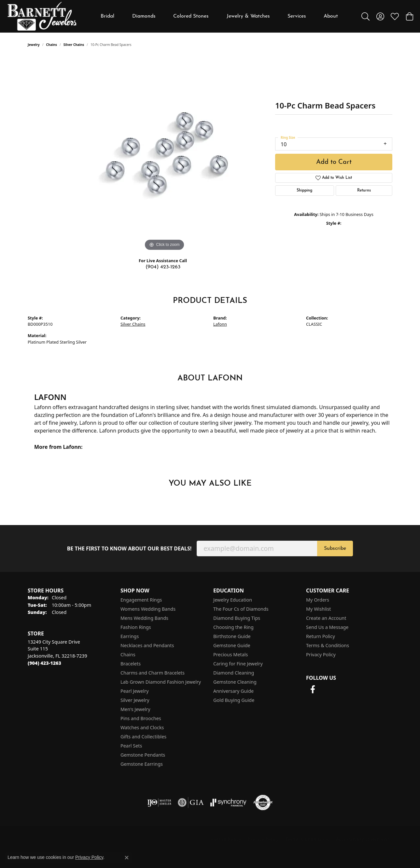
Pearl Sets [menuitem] (131, 746)
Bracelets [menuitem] (131, 664)
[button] (365, 16)
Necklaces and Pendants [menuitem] (147, 645)
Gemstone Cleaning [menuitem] (235, 682)
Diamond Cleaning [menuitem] (234, 673)
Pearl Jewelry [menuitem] (134, 691)
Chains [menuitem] (128, 655)
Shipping (304, 191)
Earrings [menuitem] (130, 636)
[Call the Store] (44, 663)
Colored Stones (191, 16)
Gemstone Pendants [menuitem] (143, 755)
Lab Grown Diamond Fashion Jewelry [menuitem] (161, 682)
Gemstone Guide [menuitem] (232, 645)
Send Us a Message (327, 627)
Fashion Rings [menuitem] (136, 627)
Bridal (107, 16)
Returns (364, 191)
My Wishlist (319, 609)
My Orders (318, 600)
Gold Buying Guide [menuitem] (234, 700)
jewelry (34, 45)
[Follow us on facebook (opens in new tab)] (313, 690)
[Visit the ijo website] (159, 803)
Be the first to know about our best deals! (129, 549)
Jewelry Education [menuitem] (233, 600)
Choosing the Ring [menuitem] (233, 627)
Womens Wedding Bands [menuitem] (148, 609)
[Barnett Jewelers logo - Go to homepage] (42, 16)
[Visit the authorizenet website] (263, 803)
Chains (52, 45)
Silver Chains (74, 45)
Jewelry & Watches (248, 16)
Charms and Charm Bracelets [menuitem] (153, 673)
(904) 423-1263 (163, 267)
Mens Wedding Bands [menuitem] (144, 618)
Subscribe (335, 548)
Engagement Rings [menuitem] (141, 600)
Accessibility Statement (362, 839)
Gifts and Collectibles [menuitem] (143, 737)
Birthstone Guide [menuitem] (232, 636)
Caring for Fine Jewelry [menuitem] (238, 664)
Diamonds (144, 16)
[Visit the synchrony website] (228, 803)
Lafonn (220, 324)
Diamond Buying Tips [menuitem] (237, 618)
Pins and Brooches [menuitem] (141, 718)
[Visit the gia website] (191, 803)
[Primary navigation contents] (219, 16)
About (331, 16)
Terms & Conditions (328, 645)
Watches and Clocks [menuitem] (142, 727)
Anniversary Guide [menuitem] (233, 691)
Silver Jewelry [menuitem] (135, 700)
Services (297, 16)
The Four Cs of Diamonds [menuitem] (241, 609)
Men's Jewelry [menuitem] (135, 709)
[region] (164, 155)
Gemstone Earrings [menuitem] (142, 764)
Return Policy (321, 636)
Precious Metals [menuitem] (231, 655)
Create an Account (326, 618)
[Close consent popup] (127, 858)
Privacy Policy (321, 655)
